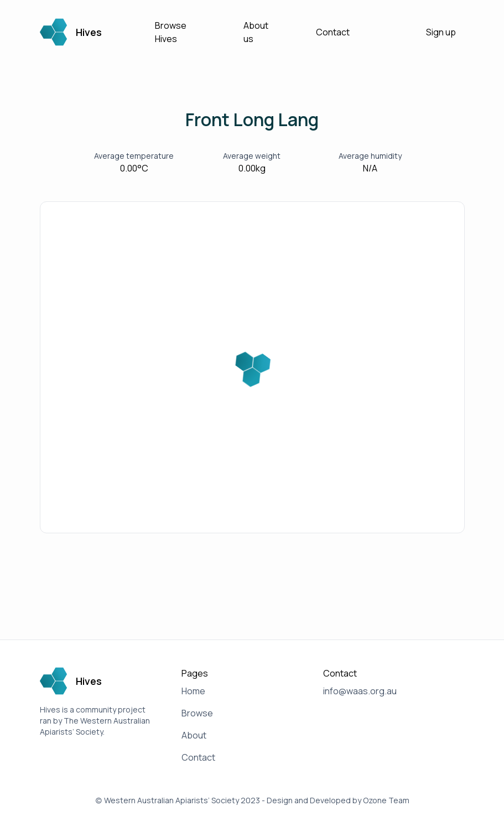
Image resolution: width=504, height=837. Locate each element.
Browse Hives (171, 32)
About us (256, 32)
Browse (197, 713)
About (194, 735)
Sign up (441, 32)
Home (193, 691)
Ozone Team (386, 800)
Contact (333, 32)
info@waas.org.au (360, 691)
